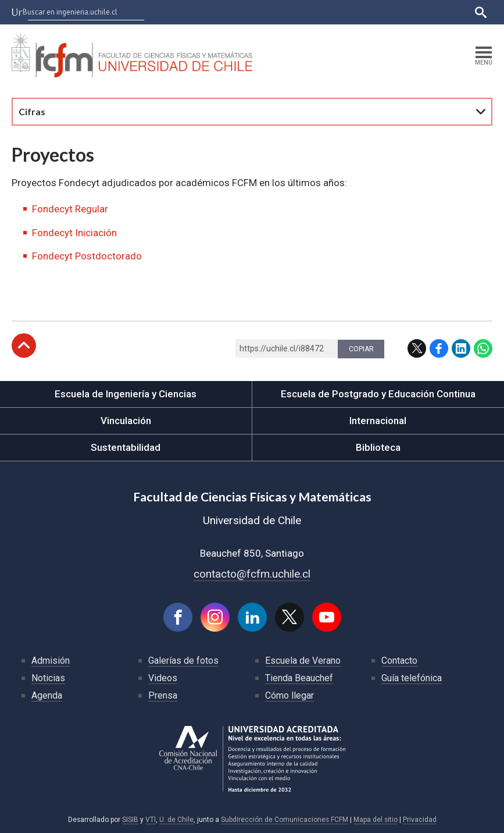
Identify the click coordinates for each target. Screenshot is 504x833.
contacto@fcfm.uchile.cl (252, 574)
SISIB (130, 820)
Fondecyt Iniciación (74, 233)
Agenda (47, 695)
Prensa (163, 695)
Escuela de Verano (303, 661)
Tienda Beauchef (299, 678)
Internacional (378, 421)
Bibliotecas (410, 12)
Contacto (399, 661)
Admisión (51, 661)
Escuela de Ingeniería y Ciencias (126, 394)
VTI (151, 820)
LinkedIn (461, 348)
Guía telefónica (412, 678)
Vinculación (126, 421)
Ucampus (323, 12)
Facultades (221, 12)
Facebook (439, 348)
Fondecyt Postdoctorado (87, 256)
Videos (163, 678)
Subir (24, 346)
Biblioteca (378, 447)
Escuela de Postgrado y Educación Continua (378, 394)
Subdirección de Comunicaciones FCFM (285, 820)
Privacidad (420, 820)
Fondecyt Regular (70, 209)
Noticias (48, 678)
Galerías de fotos (183, 661)
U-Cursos (281, 12)
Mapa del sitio (376, 820)
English (451, 12)
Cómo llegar (289, 695)
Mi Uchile (365, 12)
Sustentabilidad (126, 447)
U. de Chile (176, 820)
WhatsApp (483, 348)
